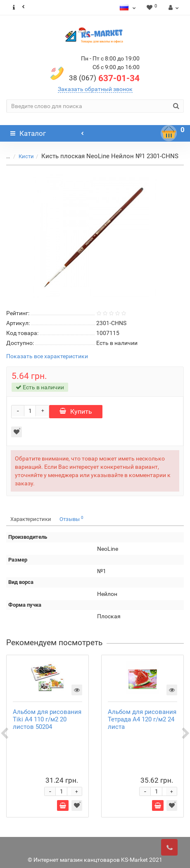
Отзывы (71, 519)
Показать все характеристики (47, 356)
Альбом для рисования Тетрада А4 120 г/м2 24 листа (142, 719)
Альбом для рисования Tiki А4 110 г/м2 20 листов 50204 (47, 719)
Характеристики (31, 519)
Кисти (26, 156)
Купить (76, 411)
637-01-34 (104, 78)
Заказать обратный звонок (95, 89)
